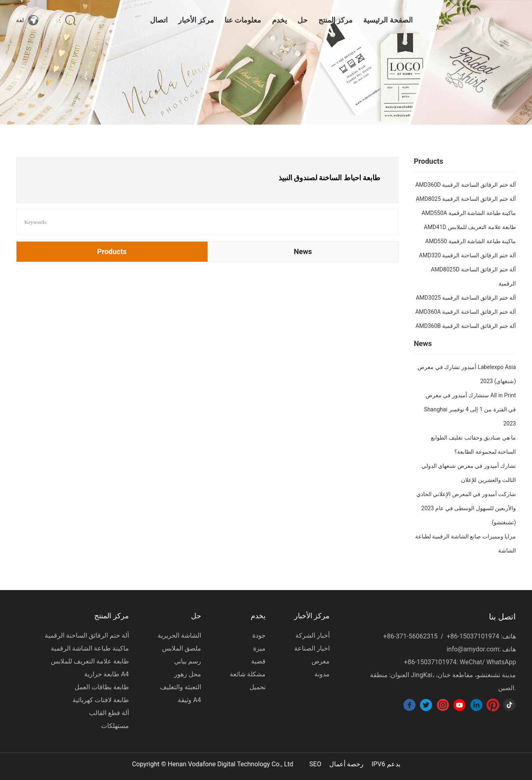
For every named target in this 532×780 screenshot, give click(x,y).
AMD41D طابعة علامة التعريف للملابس (470, 227)
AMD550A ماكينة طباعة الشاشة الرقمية (469, 213)
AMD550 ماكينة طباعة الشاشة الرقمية (471, 241)
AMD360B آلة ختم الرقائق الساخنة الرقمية (466, 326)
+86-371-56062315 (410, 636)
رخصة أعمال (346, 764)
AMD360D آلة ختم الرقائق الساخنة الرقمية (465, 185)
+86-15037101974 (473, 636)
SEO (316, 764)
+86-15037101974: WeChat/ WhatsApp (460, 662)
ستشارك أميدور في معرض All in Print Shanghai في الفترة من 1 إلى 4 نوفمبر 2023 (470, 409)
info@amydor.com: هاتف (481, 649)
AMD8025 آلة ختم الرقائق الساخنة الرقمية (466, 199)
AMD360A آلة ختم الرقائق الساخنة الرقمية (465, 312)
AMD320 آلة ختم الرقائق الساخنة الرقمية (468, 255)
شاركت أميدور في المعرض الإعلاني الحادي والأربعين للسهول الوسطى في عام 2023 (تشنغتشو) (466, 508)
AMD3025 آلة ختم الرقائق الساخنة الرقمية (466, 298)
